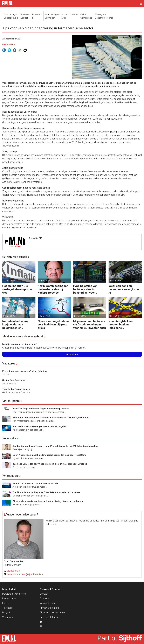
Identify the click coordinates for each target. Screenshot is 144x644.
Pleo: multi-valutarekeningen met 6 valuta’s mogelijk (40, 426)
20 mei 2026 (44, 281)
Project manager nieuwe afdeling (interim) (25, 371)
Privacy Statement (49, 608)
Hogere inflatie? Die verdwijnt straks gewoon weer (18, 289)
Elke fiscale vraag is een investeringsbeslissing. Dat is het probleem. (48, 501)
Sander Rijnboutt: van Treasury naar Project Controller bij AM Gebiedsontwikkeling (55, 446)
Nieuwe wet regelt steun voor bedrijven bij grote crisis (53, 324)
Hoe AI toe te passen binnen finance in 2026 (36, 483)
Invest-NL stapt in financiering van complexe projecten (41, 409)
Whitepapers (10, 476)
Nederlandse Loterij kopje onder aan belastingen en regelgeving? (15, 324)
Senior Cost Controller (14, 380)
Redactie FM (9, 44)
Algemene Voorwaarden (52, 612)
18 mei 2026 (44, 316)
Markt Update (11, 401)
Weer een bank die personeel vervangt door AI (124, 289)
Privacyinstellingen (49, 617)
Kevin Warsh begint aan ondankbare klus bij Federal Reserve (53, 289)
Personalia (9, 438)
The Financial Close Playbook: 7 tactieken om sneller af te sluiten (47, 492)
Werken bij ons (47, 603)
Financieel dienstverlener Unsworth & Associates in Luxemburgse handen (51, 418)
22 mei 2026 (9, 281)
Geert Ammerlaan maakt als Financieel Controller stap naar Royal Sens (49, 455)
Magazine (7, 612)
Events (6, 603)
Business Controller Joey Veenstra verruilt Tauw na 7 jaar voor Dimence (50, 464)
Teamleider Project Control (16, 389)
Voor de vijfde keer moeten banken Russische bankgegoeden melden (123, 324)
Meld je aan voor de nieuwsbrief (23, 336)
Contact (44, 594)
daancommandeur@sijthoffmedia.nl (25, 574)
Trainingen (7, 608)
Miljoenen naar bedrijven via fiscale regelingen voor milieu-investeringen (90, 324)
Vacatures (9, 363)
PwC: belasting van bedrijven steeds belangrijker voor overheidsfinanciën (86, 289)
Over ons (44, 598)
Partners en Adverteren (14, 594)
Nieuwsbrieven (10, 598)
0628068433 (13, 571)
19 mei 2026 (115, 281)
